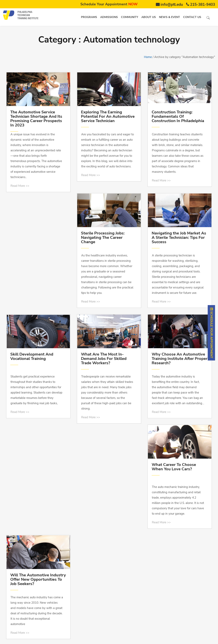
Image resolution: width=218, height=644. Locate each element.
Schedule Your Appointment (109, 4)
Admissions (109, 17)
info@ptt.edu (172, 5)
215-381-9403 (203, 5)
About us (149, 17)
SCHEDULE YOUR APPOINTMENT (211, 333)
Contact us (192, 17)
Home (148, 57)
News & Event (169, 17)
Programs (89, 17)
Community (130, 17)
